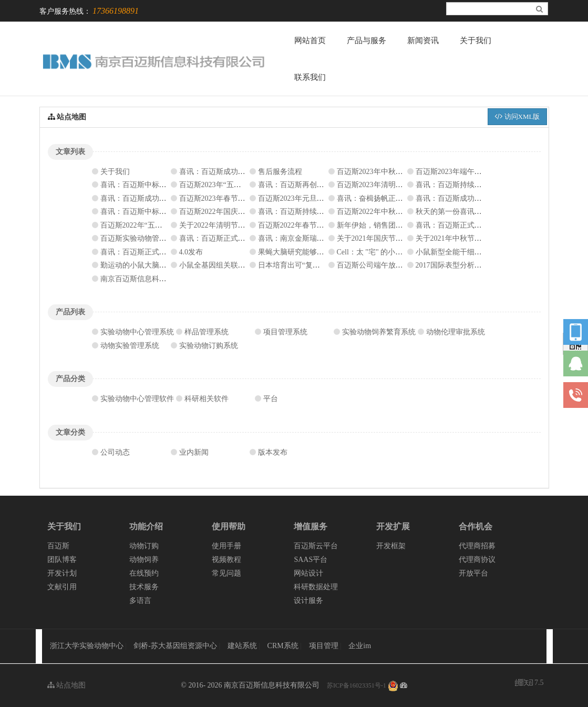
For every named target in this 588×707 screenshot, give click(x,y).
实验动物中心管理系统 (137, 332)
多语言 (140, 601)
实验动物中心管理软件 (137, 399)
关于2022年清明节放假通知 (223, 225)
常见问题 (226, 573)
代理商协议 (477, 560)
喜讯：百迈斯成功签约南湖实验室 (234, 172)
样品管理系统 (207, 332)
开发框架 (391, 546)
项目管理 (325, 646)
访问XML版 (517, 116)
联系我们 (310, 77)
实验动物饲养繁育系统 (379, 332)
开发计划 (62, 573)
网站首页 (310, 40)
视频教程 (226, 560)
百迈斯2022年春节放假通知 (302, 225)
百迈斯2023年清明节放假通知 (385, 185)
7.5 (529, 684)
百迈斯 (58, 546)
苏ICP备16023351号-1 (357, 685)
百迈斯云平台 (316, 546)
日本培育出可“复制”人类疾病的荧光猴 (320, 265)
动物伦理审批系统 (456, 332)
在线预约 (144, 573)
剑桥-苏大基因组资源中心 (175, 646)
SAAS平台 (311, 560)
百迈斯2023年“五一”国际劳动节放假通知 (245, 185)
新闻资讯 (423, 40)
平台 (271, 399)
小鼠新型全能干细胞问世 (456, 252)
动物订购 (144, 546)
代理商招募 (477, 546)
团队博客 (62, 560)
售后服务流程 (280, 172)
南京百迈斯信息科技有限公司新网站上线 (167, 279)
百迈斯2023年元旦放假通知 (302, 198)
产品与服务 (367, 40)
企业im (360, 646)
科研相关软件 (207, 399)
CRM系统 (284, 646)
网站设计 (308, 573)
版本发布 (273, 452)
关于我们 (476, 40)
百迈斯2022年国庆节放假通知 (227, 212)
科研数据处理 (316, 587)
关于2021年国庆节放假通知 (381, 238)
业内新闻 (194, 452)
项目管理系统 (285, 332)
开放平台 (473, 573)
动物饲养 (144, 560)
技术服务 (144, 587)
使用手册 (226, 546)
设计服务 (308, 601)
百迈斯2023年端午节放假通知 (463, 172)
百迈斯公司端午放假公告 (377, 265)
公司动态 (115, 452)
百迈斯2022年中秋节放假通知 (385, 212)
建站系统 (243, 646)
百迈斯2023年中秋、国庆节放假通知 (396, 172)
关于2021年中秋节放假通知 (460, 238)
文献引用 (62, 587)
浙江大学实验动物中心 (87, 646)
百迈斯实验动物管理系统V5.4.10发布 (160, 238)
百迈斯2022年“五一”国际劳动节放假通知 (166, 225)
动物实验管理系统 (130, 346)
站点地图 (67, 685)
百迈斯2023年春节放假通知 (223, 198)
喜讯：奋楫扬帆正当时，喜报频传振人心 (403, 198)
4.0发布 (191, 252)
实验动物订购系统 (209, 346)
